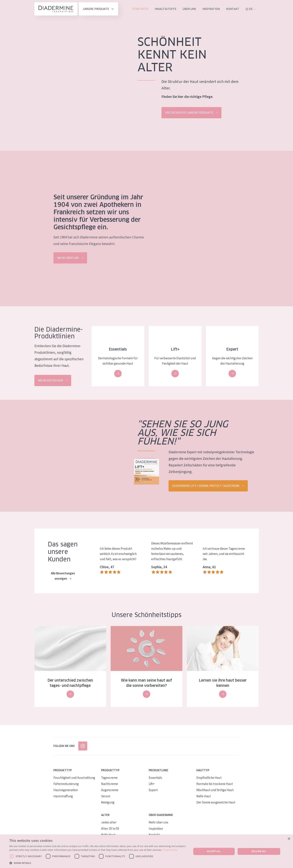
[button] (98, 863)
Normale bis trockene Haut (215, 784)
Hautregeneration (66, 790)
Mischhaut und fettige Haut (215, 790)
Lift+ (152, 784)
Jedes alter (109, 822)
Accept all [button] (214, 851)
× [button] (289, 839)
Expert (153, 790)
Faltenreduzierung (66, 784)
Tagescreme (109, 778)
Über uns (189, 9)
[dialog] (146, 851)
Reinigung (108, 802)
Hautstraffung (63, 796)
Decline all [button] (259, 851)
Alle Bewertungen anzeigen (63, 576)
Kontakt (233, 9)
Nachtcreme (110, 784)
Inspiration (211, 9)
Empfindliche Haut (209, 778)
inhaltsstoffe (166, 9)
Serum (106, 796)
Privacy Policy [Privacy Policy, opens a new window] (170, 850)
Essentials (155, 778)
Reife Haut (204, 796)
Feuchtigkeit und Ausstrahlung (74, 778)
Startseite (140, 9)
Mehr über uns (158, 822)
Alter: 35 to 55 (110, 829)
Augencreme (110, 790)
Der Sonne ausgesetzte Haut (216, 802)
